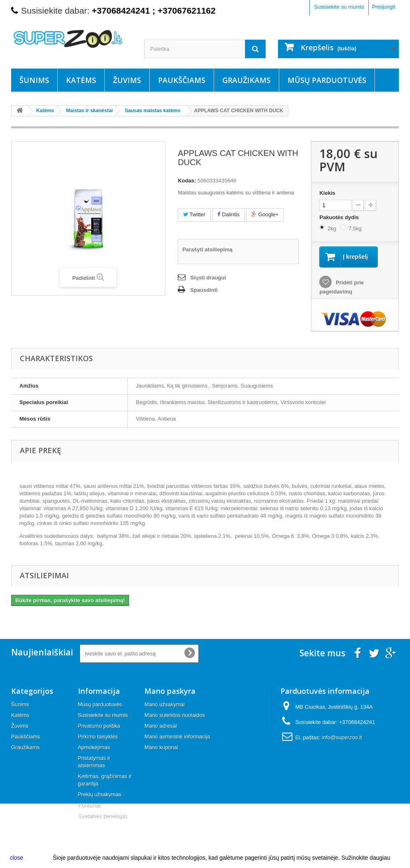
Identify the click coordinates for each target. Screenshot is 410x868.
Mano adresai (161, 726)
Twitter (194, 214)
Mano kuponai (161, 747)
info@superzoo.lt (342, 737)
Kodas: (187, 181)
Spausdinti (204, 290)
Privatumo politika (99, 726)
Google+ (265, 214)
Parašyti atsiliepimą (207, 250)
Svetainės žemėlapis (102, 816)
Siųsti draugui (208, 278)
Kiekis (327, 193)
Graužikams (246, 80)
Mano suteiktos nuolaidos (175, 715)
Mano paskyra (170, 691)
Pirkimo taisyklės (98, 737)
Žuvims (127, 80)
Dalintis (228, 214)
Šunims (34, 80)
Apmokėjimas (94, 747)
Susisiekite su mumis (339, 7)
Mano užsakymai (165, 704)
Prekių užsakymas (100, 794)
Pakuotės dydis (340, 217)
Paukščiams (182, 80)
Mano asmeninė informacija (177, 737)
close (17, 858)
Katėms (81, 80)
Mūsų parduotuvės (327, 80)
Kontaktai (89, 805)
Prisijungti (384, 7)
